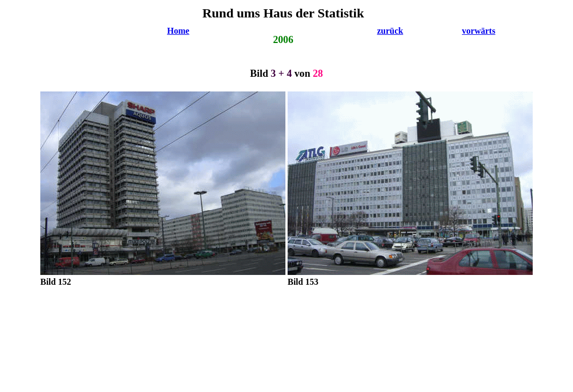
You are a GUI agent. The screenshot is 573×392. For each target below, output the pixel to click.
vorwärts (478, 31)
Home (178, 31)
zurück (390, 31)
